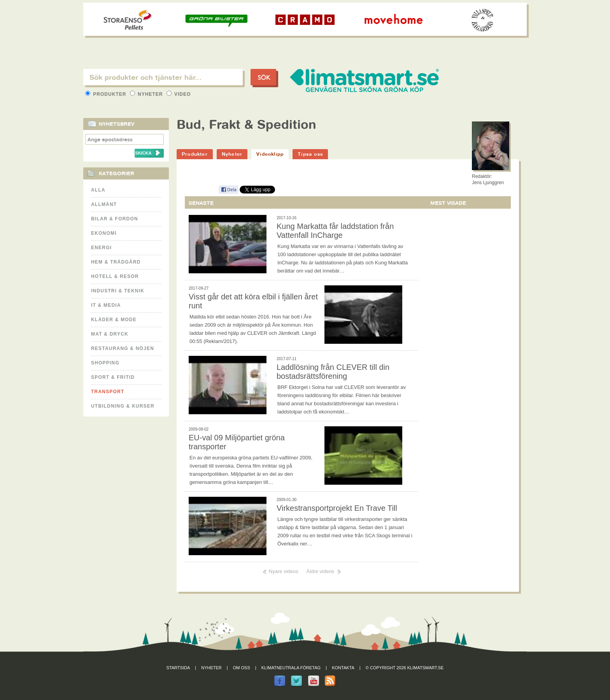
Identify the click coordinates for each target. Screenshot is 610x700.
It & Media (106, 305)
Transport (108, 392)
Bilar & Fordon (115, 219)
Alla (98, 190)
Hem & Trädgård (116, 262)
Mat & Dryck (110, 334)
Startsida (178, 668)
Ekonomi (104, 233)
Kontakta (343, 668)
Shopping (105, 363)
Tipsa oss (310, 154)
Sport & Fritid (113, 377)
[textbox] (163, 77)
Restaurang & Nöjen (123, 348)
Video (179, 94)
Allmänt (104, 204)
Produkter (107, 94)
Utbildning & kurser (123, 406)
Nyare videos (284, 571)
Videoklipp (270, 154)
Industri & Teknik (118, 291)
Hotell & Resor (115, 276)
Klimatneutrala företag (291, 668)
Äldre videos (321, 571)
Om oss (242, 668)
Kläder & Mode (114, 320)
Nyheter (147, 94)
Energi (101, 248)
